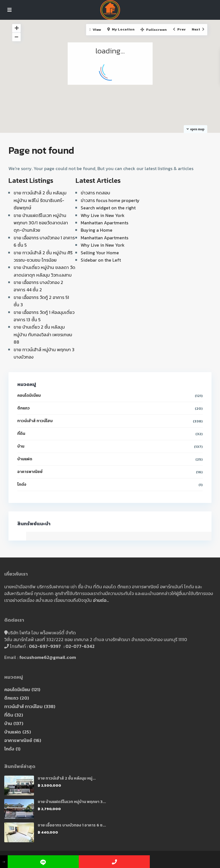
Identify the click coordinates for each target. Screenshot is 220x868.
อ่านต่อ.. (101, 600)
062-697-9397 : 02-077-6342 (62, 646)
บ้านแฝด (25, 459)
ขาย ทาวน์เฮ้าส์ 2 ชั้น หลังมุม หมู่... (67, 778)
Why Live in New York (103, 215)
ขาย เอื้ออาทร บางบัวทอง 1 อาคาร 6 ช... (72, 825)
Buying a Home (97, 230)
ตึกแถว (24, 408)
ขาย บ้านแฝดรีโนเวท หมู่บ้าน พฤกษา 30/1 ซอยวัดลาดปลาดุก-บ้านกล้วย (41, 223)
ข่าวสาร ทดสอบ (95, 193)
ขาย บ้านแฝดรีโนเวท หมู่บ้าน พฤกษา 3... (72, 802)
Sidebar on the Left (101, 260)
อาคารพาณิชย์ (30, 472)
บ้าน (21, 446)
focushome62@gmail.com (48, 657)
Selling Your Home (100, 253)
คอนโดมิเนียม (29, 395)
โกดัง (22, 484)
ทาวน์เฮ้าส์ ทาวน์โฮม (35, 421)
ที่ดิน (21, 434)
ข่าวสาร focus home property (110, 200)
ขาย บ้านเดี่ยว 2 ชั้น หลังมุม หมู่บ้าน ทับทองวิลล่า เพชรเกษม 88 (43, 334)
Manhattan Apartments (104, 223)
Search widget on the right (108, 208)
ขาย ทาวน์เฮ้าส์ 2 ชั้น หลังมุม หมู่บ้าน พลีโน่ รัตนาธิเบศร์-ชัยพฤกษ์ (40, 200)
